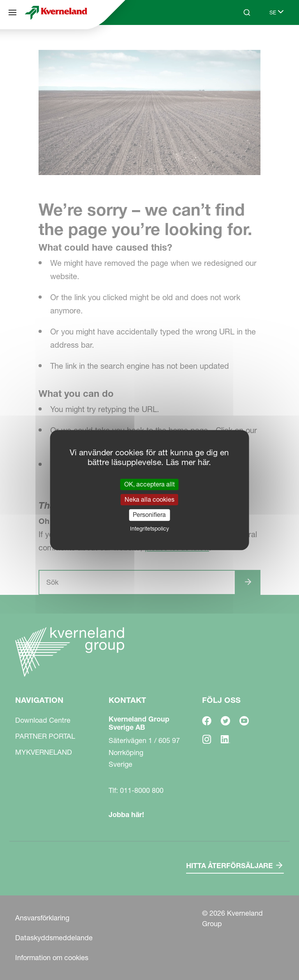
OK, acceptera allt (149, 484)
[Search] (247, 12)
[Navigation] (12, 12)
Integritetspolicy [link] (149, 529)
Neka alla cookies (149, 499)
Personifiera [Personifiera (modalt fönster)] (149, 515)
